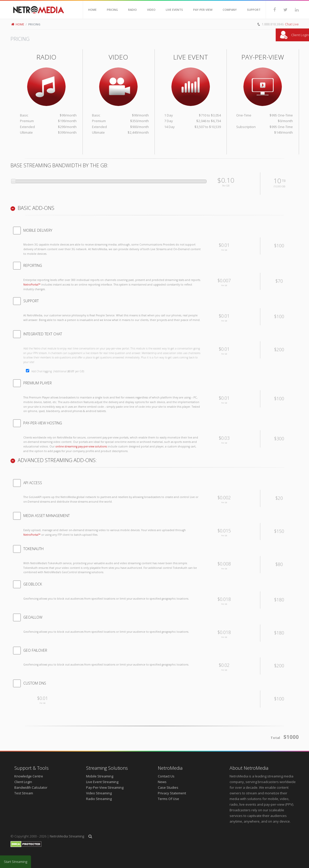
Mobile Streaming (100, 776)
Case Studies (168, 787)
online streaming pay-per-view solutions (81, 446)
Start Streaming (16, 862)
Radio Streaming (99, 799)
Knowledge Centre (29, 776)
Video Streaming (99, 793)
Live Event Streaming (102, 782)
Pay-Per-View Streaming (105, 787)
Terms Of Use (168, 799)
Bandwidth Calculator (31, 787)
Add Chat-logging (58, 371)
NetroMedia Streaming (67, 836)
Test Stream (24, 793)
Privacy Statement (172, 793)
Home (18, 24)
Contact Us (166, 776)
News (162, 782)
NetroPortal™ (32, 285)
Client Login (23, 782)
